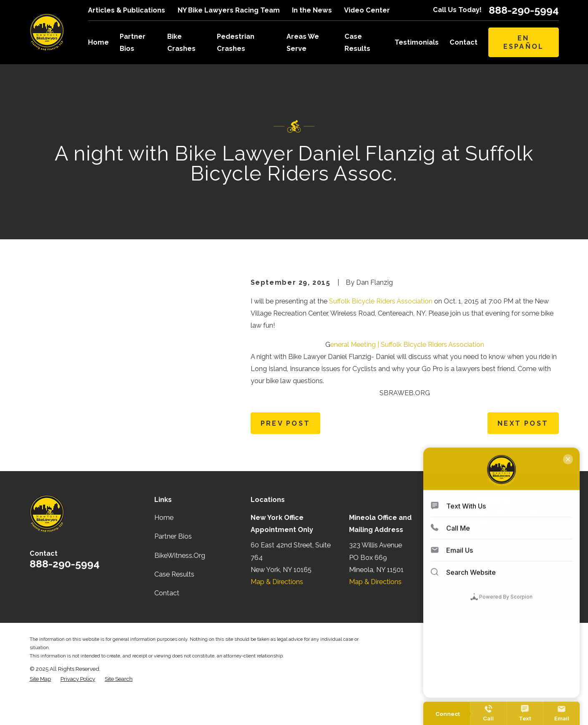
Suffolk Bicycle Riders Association (381, 301)
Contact (167, 622)
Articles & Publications (127, 10)
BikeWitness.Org (180, 584)
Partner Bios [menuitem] (133, 43)
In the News (312, 10)
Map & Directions (277, 611)
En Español (524, 42)
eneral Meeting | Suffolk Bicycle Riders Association (407, 345)
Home (164, 547)
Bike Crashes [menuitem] (181, 43)
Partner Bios (173, 566)
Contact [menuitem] (464, 42)
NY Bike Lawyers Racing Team (229, 10)
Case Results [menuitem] (357, 43)
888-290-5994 (524, 10)
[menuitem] (40, 707)
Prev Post (285, 423)
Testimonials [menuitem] (417, 42)
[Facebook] (500, 546)
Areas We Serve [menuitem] (303, 43)
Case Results (174, 603)
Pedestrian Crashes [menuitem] (236, 43)
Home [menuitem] (98, 42)
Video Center (367, 10)
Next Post (523, 423)
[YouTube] (534, 546)
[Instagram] (483, 546)
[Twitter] (517, 546)
